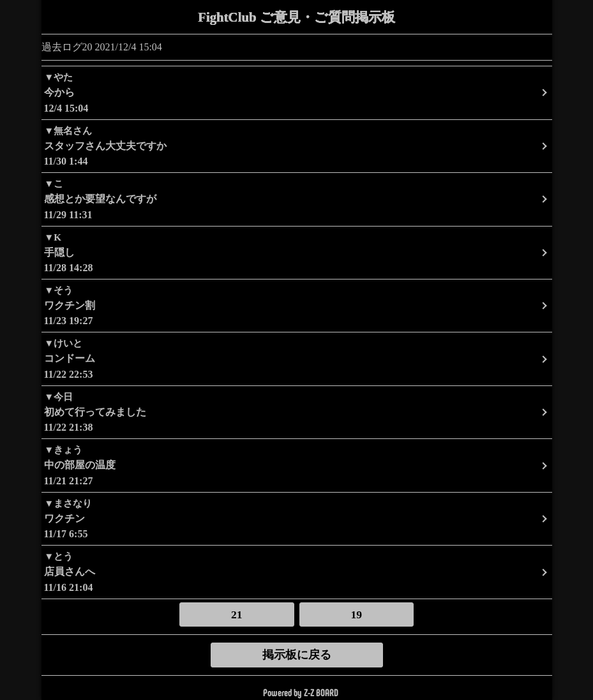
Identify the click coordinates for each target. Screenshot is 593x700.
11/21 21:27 (297, 464)
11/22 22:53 (297, 358)
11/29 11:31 (297, 198)
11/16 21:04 (297, 571)
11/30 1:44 (297, 145)
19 (357, 614)
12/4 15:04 (297, 92)
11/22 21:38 (297, 411)
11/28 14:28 (297, 252)
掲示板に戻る (297, 655)
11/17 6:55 (297, 518)
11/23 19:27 (297, 305)
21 (237, 614)
